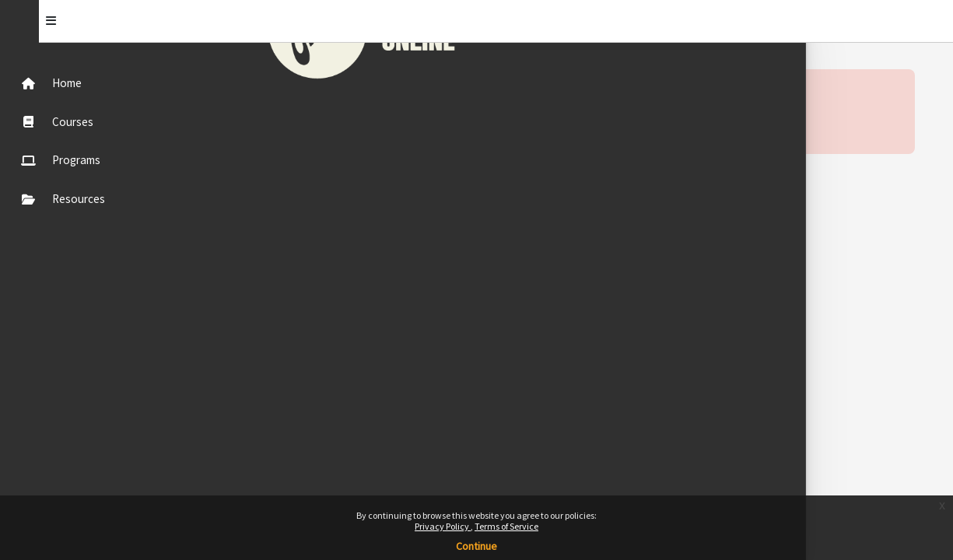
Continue (476, 546)
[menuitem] (88, 82)
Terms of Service (506, 526)
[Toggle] (189, 21)
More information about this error (337, 120)
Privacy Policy (443, 526)
